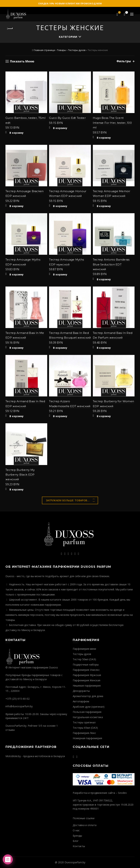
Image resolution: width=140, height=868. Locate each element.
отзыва (10, 730)
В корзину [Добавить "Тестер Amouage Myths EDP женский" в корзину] (17, 275)
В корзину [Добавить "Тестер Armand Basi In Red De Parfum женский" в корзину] (104, 348)
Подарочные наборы (86, 665)
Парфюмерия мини (84, 649)
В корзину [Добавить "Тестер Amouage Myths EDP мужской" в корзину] (60, 275)
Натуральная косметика (88, 717)
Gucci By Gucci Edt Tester (67, 118)
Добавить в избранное (44, 75)
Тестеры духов (77, 50)
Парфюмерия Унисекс (86, 670)
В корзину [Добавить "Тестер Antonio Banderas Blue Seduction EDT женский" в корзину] (104, 279)
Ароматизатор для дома (88, 696)
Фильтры (124, 61)
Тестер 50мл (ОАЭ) (84, 659)
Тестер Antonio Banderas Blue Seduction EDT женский (111, 264)
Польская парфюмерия (87, 712)
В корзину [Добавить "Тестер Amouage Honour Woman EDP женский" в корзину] (60, 206)
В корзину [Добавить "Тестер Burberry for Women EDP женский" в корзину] (104, 416)
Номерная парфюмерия (87, 738)
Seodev (122, 793)
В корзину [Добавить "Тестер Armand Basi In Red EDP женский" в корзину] (17, 416)
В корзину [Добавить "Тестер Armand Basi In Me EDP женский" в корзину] (17, 348)
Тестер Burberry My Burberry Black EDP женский (20, 475)
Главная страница (44, 50)
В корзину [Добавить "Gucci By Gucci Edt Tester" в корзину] (60, 128)
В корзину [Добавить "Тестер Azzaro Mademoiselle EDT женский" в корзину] (60, 416)
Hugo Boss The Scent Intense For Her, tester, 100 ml (112, 123)
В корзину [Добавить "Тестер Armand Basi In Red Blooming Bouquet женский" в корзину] (60, 348)
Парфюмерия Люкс (84, 733)
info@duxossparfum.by (19, 706)
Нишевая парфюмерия (87, 686)
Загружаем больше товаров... (68, 500)
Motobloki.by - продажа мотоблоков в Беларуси (35, 756)
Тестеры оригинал (84, 722)
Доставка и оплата (85, 825)
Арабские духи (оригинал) (89, 707)
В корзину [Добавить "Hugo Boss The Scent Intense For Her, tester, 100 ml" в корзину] (104, 138)
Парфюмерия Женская (86, 680)
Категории (68, 37)
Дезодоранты (81, 691)
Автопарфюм (81, 701)
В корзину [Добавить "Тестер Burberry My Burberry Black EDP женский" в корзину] (17, 490)
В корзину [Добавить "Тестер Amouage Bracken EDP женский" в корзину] (17, 206)
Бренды (77, 836)
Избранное (119, 13)
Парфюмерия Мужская (87, 675)
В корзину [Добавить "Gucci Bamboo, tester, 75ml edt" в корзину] (17, 133)
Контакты (79, 846)
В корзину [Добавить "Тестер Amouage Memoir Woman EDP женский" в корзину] (104, 206)
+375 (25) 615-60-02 (17, 699)
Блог (76, 841)
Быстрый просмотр (44, 81)
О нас (76, 830)
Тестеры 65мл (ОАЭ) (85, 728)
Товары (62, 50)
